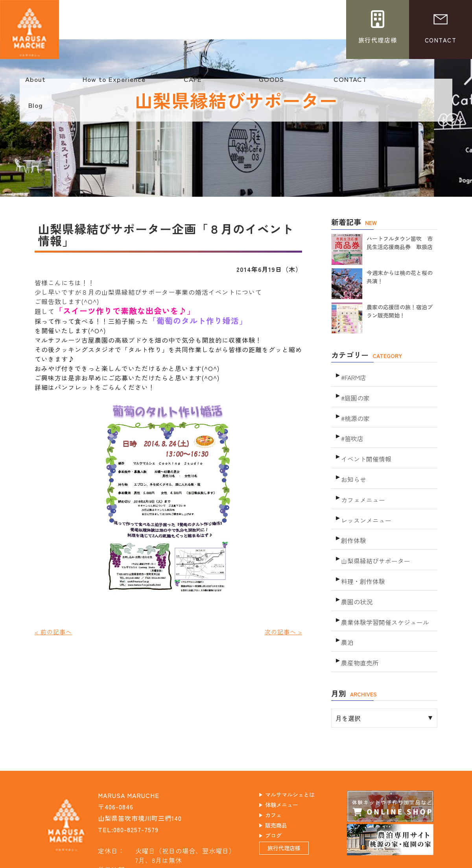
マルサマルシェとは (301, 755)
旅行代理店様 (293, 819)
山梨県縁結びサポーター (373, 534)
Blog (35, 109)
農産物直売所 (359, 623)
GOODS (271, 83)
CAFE (193, 83)
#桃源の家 (355, 410)
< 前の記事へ (54, 632)
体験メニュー (291, 767)
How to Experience (114, 83)
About (35, 83)
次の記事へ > (282, 632)
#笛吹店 (352, 428)
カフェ (281, 778)
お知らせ (353, 463)
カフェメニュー (362, 481)
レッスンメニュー (365, 499)
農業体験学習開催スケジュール (382, 587)
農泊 (347, 605)
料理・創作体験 (362, 552)
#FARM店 (353, 375)
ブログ (281, 801)
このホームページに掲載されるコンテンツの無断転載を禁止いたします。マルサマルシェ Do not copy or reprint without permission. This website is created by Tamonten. (236, 861)
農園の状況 (356, 570)
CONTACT (350, 83)
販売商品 (284, 790)
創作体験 (353, 516)
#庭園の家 (355, 392)
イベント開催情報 (365, 446)
